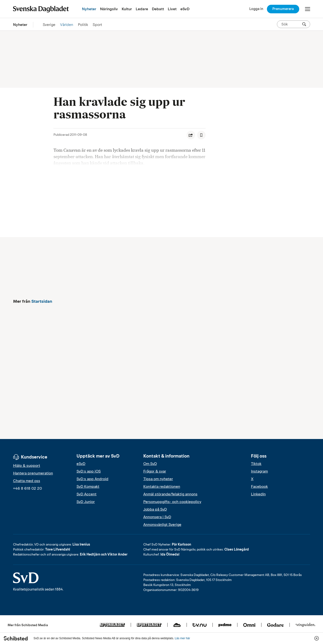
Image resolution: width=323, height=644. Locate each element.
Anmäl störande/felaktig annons (170, 494)
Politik (83, 25)
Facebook (259, 487)
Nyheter (89, 9)
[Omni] (249, 625)
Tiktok (256, 464)
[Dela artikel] (191, 135)
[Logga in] (256, 9)
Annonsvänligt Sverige (162, 525)
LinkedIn (258, 494)
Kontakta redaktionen (162, 487)
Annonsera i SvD (157, 517)
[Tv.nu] (200, 625)
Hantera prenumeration (33, 473)
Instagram (259, 471)
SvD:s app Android (92, 479)
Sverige (49, 25)
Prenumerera (283, 9)
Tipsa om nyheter (158, 479)
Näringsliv (109, 9)
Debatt (158, 9)
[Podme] (225, 625)
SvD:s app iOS (89, 471)
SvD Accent (87, 494)
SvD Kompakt (88, 487)
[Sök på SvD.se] (292, 24)
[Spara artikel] (201, 135)
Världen (67, 25)
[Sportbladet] (149, 625)
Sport (97, 25)
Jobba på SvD (155, 509)
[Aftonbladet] (112, 625)
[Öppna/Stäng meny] (308, 9)
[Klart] (177, 625)
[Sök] (304, 24)
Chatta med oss (27, 481)
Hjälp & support (27, 466)
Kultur (127, 9)
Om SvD (150, 464)
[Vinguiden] (305, 625)
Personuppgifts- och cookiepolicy (172, 502)
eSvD (185, 9)
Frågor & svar (155, 471)
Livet (172, 9)
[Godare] (275, 625)
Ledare (142, 9)
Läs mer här (182, 638)
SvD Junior (86, 502)
